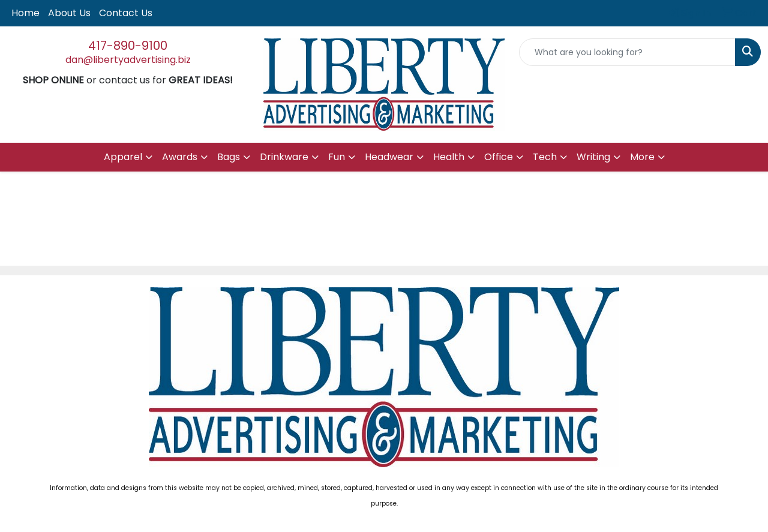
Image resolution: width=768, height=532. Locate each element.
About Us (69, 13)
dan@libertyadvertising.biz (128, 60)
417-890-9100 (128, 46)
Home (25, 13)
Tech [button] (545, 157)
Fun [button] (337, 157)
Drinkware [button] (284, 157)
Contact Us (126, 13)
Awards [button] (180, 157)
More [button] (642, 157)
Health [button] (449, 157)
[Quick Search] (627, 52)
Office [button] (499, 157)
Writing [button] (593, 157)
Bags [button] (229, 157)
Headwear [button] (389, 157)
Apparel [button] (123, 157)
